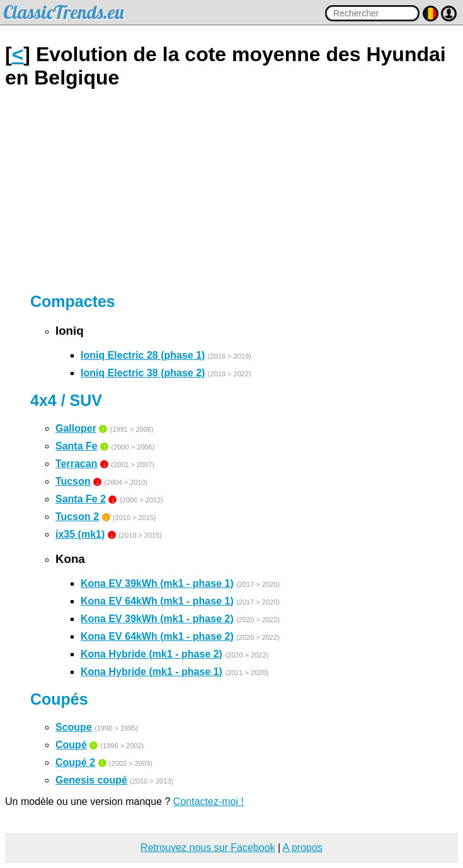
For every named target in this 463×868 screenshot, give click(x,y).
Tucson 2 (77, 517)
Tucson (73, 481)
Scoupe (74, 727)
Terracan (76, 464)
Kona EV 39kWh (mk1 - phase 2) (157, 619)
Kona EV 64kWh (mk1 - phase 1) (157, 601)
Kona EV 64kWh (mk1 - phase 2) (157, 636)
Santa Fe (77, 446)
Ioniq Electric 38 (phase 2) (143, 373)
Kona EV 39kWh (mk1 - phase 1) (157, 583)
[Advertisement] (231, 191)
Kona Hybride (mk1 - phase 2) (151, 654)
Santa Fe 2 (81, 499)
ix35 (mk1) (80, 534)
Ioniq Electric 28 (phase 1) (143, 355)
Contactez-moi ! (209, 801)
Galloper (76, 428)
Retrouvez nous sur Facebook (208, 848)
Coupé (71, 745)
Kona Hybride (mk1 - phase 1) (151, 672)
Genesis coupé (91, 780)
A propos (303, 848)
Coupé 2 (75, 762)
